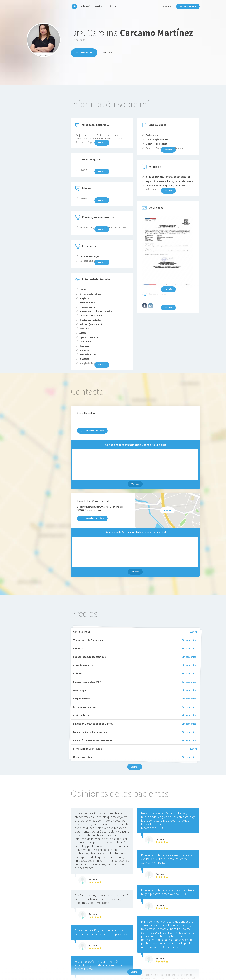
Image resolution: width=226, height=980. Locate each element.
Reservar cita (188, 6)
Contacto (168, 6)
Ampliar (167, 510)
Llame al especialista (92, 431)
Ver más (135, 484)
